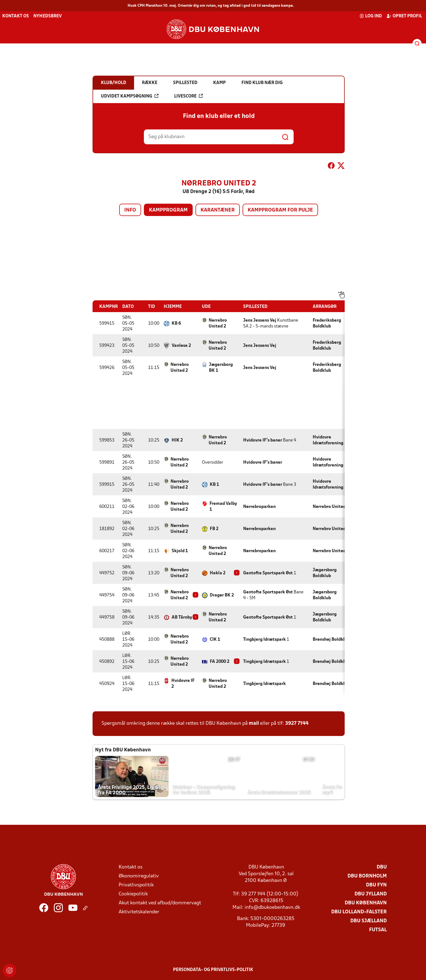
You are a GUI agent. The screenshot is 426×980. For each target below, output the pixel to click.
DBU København (366, 903)
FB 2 (214, 529)
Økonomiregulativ (139, 876)
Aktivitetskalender (139, 912)
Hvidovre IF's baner (263, 440)
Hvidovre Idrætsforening (328, 440)
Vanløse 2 (181, 346)
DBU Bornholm (367, 876)
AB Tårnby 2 (184, 617)
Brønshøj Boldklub (331, 640)
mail (254, 724)
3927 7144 (297, 724)
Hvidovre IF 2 (183, 684)
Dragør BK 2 (222, 595)
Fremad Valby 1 (223, 507)
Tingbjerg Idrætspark (264, 640)
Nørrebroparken (259, 507)
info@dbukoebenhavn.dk (272, 908)
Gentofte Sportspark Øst (268, 573)
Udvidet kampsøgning (130, 96)
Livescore (188, 96)
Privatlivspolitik (136, 885)
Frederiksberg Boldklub (327, 323)
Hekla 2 (218, 573)
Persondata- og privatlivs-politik (213, 970)
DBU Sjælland (369, 921)
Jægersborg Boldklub (325, 573)
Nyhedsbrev (48, 16)
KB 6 (176, 324)
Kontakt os (16, 16)
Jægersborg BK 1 (221, 368)
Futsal (378, 930)
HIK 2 (177, 440)
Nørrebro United (329, 507)
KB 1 (214, 485)
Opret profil (404, 16)
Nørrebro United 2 (218, 323)
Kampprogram (168, 210)
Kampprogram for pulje (280, 210)
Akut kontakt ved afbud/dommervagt (160, 903)
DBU (382, 867)
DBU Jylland (371, 894)
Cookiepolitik (133, 894)
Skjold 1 (180, 551)
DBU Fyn (376, 885)
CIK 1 (215, 640)
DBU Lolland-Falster (359, 912)
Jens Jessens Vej (260, 321)
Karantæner (218, 210)
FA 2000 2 (220, 662)
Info (130, 210)
